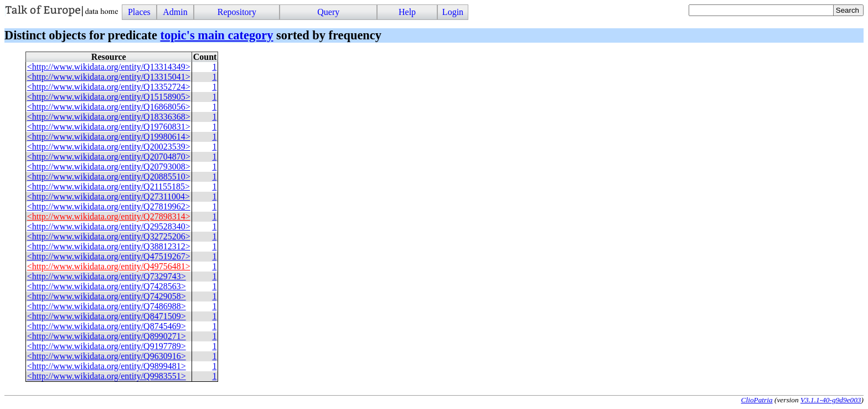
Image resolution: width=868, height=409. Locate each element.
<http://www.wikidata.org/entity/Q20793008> (109, 167)
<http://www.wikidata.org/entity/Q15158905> (109, 97)
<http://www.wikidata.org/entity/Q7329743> (107, 276)
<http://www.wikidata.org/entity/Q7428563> (107, 286)
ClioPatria (757, 400)
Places (139, 12)
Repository (237, 12)
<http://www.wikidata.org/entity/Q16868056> (109, 107)
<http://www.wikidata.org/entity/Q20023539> (109, 147)
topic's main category (216, 35)
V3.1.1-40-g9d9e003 (831, 400)
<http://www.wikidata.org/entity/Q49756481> (109, 266)
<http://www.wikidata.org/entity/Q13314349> (109, 67)
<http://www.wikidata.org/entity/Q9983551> (107, 376)
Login (453, 12)
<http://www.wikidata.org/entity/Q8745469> (107, 326)
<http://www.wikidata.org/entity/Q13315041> (109, 77)
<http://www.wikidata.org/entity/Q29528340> (109, 226)
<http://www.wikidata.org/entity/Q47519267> (109, 256)
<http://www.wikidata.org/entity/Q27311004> (108, 196)
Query (328, 12)
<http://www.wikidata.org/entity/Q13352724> (109, 87)
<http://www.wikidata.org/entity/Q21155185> (108, 186)
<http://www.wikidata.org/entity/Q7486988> (107, 306)
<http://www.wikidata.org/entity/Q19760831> (109, 127)
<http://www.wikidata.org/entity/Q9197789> (107, 346)
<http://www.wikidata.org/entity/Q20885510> (109, 177)
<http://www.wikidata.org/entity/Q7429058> (107, 296)
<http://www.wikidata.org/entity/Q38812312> (109, 246)
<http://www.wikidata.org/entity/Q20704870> (109, 157)
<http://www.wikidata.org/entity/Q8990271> (107, 336)
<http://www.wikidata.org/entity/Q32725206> (109, 236)
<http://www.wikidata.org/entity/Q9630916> (107, 356)
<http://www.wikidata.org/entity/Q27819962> (109, 206)
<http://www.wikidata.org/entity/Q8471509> (107, 316)
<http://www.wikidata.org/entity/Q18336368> (109, 117)
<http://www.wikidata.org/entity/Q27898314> (109, 216)
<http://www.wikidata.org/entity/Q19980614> (109, 137)
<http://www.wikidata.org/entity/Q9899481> (107, 366)
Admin (175, 12)
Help (407, 12)
